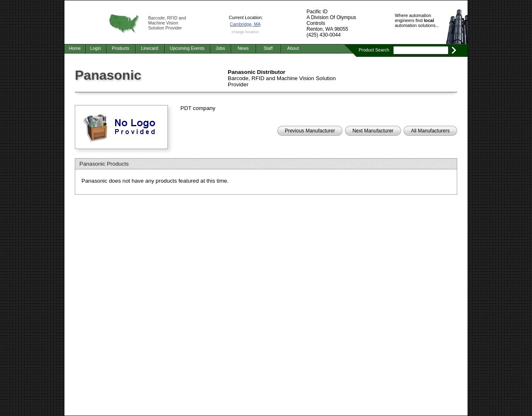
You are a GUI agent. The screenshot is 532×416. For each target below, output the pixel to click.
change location (245, 32)
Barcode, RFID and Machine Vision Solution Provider (167, 23)
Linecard (150, 48)
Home (75, 48)
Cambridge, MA (245, 24)
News (243, 48)
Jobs (220, 48)
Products (121, 48)
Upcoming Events (187, 48)
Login (96, 48)
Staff (268, 48)
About (293, 48)
